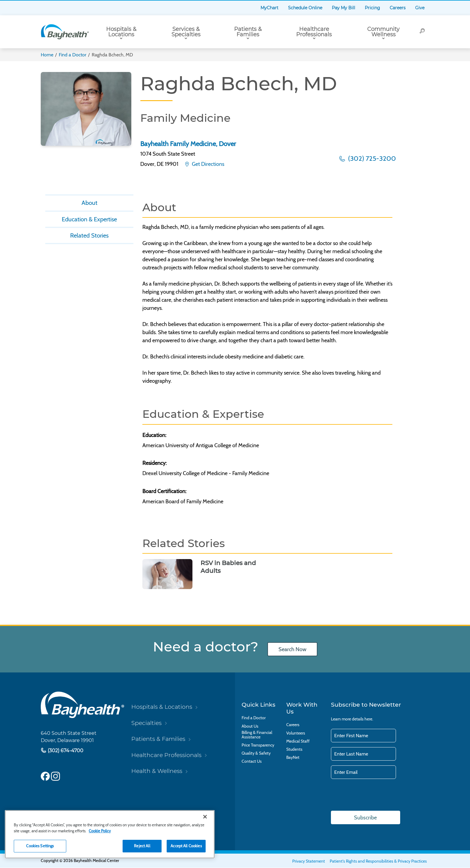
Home (47, 55)
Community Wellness (383, 32)
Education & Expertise (89, 221)
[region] (110, 834)
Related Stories (89, 239)
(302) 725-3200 (371, 158)
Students (294, 749)
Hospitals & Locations (121, 32)
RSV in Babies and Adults (228, 567)
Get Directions (207, 164)
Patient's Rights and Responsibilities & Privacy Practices (378, 861)
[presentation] (376, 795)
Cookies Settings (40, 846)
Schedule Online (305, 8)
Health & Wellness (157, 771)
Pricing (372, 8)
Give (420, 8)
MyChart (269, 8)
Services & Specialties (186, 32)
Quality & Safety (256, 753)
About (89, 203)
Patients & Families (248, 32)
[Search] (423, 32)
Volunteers (296, 733)
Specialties (146, 723)
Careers (398, 8)
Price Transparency (258, 745)
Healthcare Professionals (314, 32)
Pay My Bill (344, 8)
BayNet (293, 757)
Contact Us (252, 761)
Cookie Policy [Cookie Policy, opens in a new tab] (100, 831)
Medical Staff (298, 741)
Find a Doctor (73, 55)
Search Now (292, 649)
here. (369, 719)
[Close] (205, 817)
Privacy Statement (309, 861)
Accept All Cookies (186, 846)
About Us (250, 726)
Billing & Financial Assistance (257, 735)
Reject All (142, 846)
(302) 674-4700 (65, 750)
